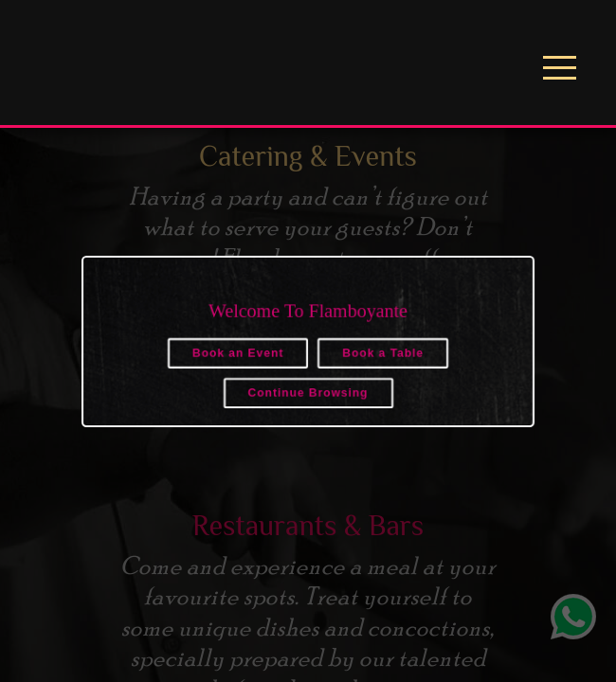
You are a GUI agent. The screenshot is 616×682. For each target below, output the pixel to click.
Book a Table (383, 353)
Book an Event (238, 353)
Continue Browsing (308, 393)
